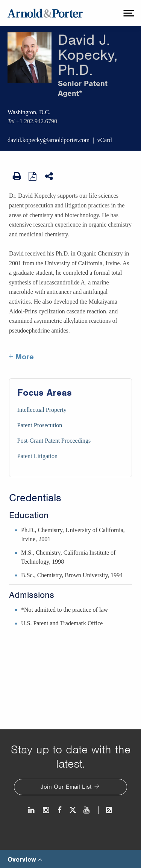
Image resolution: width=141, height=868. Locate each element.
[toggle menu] (128, 13)
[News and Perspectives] (106, 810)
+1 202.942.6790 (37, 121)
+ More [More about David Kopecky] (21, 357)
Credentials (35, 498)
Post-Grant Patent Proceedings (54, 441)
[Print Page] (17, 176)
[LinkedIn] (32, 810)
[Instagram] (46, 810)
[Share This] (50, 176)
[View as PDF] (33, 176)
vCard (104, 140)
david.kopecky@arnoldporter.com (49, 140)
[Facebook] (60, 810)
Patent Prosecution (40, 425)
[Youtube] (87, 810)
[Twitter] (73, 810)
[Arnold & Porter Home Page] (45, 13)
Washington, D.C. (29, 112)
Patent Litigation (37, 456)
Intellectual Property (42, 410)
